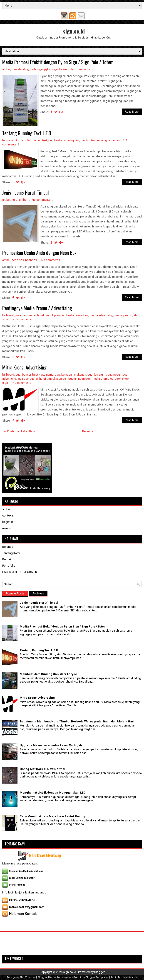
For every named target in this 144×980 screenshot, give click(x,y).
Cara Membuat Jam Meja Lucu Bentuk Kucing (52, 816)
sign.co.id (74, 31)
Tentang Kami (11, 553)
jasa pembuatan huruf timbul (34, 315)
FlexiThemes (28, 977)
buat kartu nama (43, 375)
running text (88, 140)
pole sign (37, 69)
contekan (8, 515)
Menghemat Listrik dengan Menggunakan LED (53, 793)
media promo (123, 315)
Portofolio (9, 566)
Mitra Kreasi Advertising (24, 367)
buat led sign (96, 375)
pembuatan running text (64, 140)
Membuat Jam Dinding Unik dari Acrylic (48, 674)
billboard (8, 315)
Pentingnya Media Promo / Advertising (37, 308)
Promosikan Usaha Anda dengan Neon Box (39, 253)
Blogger (99, 972)
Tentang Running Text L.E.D (27, 133)
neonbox (31, 260)
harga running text (14, 140)
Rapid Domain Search (124, 977)
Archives (38, 594)
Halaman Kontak (23, 914)
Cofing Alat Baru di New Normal (42, 769)
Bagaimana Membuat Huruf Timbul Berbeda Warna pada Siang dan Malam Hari (77, 721)
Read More (132, 112)
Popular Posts (15, 594)
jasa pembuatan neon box (71, 315)
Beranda (88, 431)
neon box (18, 260)
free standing (20, 69)
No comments (81, 69)
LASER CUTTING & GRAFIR (20, 572)
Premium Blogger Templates (91, 977)
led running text (37, 140)
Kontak (7, 559)
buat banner (23, 375)
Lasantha (66, 977)
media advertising (101, 315)
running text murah (109, 140)
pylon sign (51, 69)
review (6, 528)
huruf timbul (19, 200)
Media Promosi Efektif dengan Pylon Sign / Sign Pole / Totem (58, 62)
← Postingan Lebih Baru (19, 431)
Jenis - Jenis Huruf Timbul (26, 192)
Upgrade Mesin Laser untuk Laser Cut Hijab (51, 745)
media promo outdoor (106, 379)
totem (63, 69)
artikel (6, 69)
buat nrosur (113, 375)
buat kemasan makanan (70, 375)
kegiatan (8, 522)
